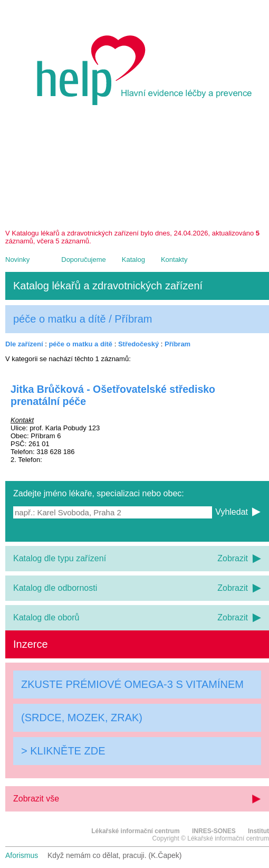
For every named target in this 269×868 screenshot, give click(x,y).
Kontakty (174, 260)
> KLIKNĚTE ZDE (63, 751)
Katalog (133, 260)
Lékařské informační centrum (135, 831)
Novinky (17, 260)
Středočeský (138, 344)
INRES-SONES (214, 831)
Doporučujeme (84, 260)
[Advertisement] (137, 171)
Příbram (177, 344)
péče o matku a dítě (80, 344)
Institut (258, 831)
